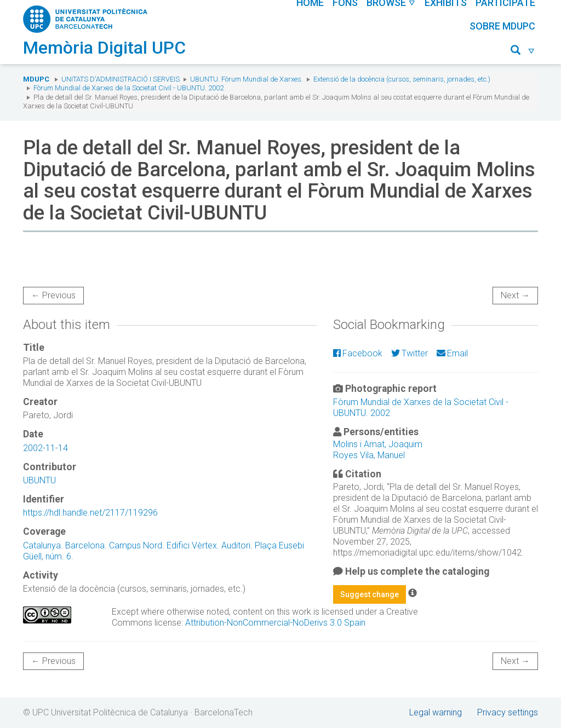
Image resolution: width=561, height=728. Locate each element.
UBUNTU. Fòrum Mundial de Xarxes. (247, 79)
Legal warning (436, 712)
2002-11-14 (45, 448)
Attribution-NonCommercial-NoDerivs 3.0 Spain (275, 623)
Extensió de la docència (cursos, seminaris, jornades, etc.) (402, 79)
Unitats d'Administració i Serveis (121, 79)
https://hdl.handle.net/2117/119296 (90, 513)
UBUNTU (39, 480)
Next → (515, 295)
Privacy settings (508, 712)
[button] (523, 52)
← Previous (53, 295)
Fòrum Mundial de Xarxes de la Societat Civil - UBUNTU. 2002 (128, 88)
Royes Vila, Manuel (369, 455)
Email (452, 353)
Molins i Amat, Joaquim (378, 444)
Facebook (358, 353)
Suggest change (370, 594)
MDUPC (36, 79)
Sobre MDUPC (502, 26)
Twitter (410, 353)
